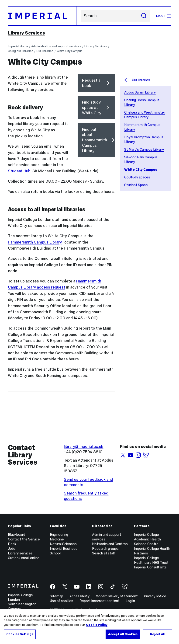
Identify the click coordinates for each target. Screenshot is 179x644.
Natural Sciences (63, 544)
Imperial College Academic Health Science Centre (147, 539)
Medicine (57, 539)
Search (81, 16)
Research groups (105, 548)
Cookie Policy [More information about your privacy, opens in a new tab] (97, 625)
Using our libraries (21, 51)
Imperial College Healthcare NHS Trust (151, 560)
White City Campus (70, 51)
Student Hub (19, 171)
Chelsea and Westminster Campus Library (145, 115)
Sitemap (57, 596)
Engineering (59, 534)
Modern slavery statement (117, 596)
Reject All (158, 634)
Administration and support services (56, 46)
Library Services (26, 33)
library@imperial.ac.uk (84, 446)
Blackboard (17, 534)
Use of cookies (62, 601)
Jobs (12, 548)
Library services (20, 553)
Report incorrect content (100, 601)
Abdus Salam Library (140, 92)
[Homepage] (42, 16)
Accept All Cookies (123, 634)
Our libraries (45, 51)
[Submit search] (144, 16)
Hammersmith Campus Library (35, 242)
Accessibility (79, 596)
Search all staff (104, 553)
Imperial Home (18, 46)
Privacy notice (155, 596)
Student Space (136, 185)
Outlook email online (24, 558)
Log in (130, 601)
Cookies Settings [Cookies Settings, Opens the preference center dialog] (20, 634)
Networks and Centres (110, 544)
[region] (89, 627)
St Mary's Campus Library (144, 149)
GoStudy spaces (137, 177)
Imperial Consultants (150, 567)
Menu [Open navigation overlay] (164, 16)
